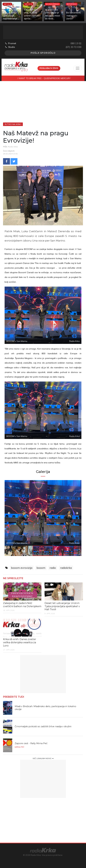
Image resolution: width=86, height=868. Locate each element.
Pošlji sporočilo (43, 53)
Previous (16, 513)
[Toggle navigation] (78, 68)
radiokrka (66, 568)
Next (70, 513)
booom (41, 568)
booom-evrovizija (22, 568)
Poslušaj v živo (49, 68)
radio (53, 568)
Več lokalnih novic (43, 758)
